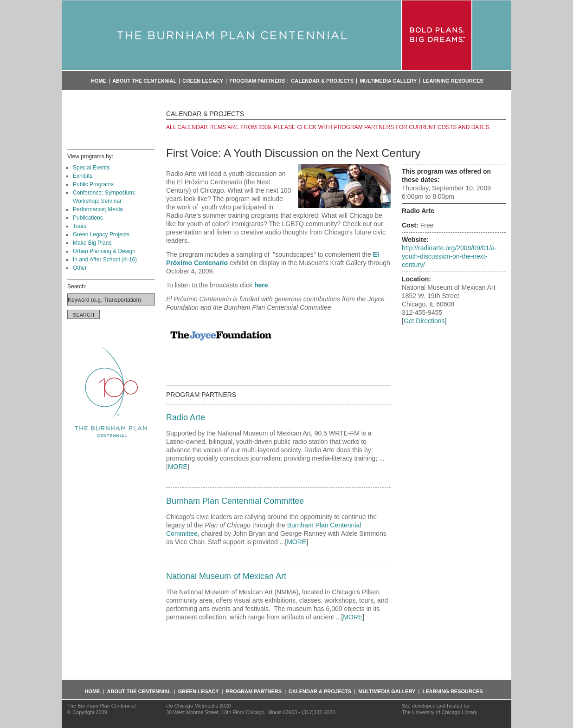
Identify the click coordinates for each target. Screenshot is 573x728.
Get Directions (424, 321)
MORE (178, 467)
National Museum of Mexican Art (226, 576)
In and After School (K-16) (105, 260)
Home (99, 81)
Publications (88, 218)
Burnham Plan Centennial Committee (235, 501)
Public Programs (93, 184)
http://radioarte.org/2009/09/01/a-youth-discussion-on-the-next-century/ (449, 256)
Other (80, 268)
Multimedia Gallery (388, 81)
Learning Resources (453, 81)
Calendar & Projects (322, 81)
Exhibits (83, 176)
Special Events (91, 168)
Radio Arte (186, 417)
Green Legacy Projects (101, 234)
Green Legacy (203, 81)
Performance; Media (98, 209)
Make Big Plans (92, 243)
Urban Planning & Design (104, 251)
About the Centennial (144, 81)
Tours (80, 226)
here (261, 285)
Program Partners (257, 81)
